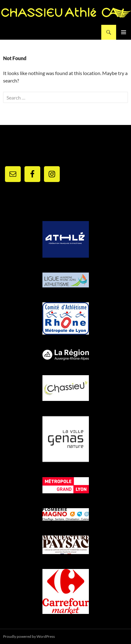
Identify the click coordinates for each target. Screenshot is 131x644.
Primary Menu (124, 32)
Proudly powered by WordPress (29, 636)
